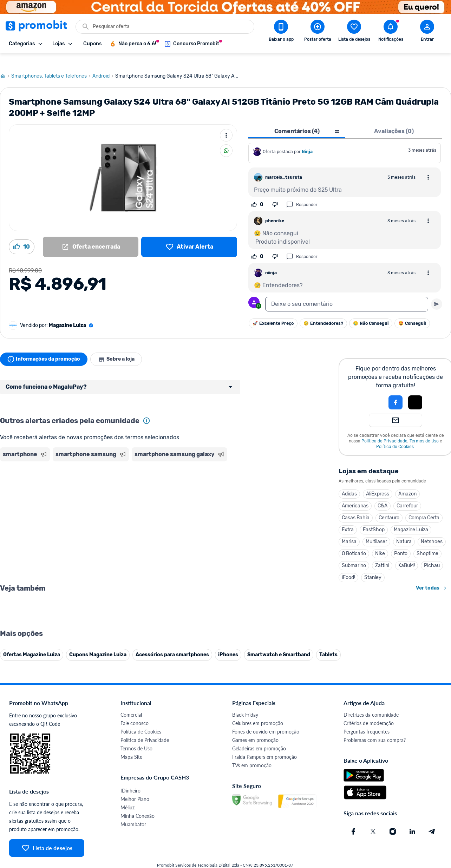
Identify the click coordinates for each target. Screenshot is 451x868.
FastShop (374, 518)
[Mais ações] (226, 123)
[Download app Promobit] (281, 32)
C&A (383, 494)
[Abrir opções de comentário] (428, 165)
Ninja (308, 140)
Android (104, 64)
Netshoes (432, 530)
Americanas (355, 494)
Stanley (373, 565)
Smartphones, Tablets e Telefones (52, 64)
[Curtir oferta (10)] (22, 235)
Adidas (349, 482)
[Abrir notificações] (391, 32)
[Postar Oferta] (318, 32)
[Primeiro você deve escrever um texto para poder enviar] (437, 292)
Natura (404, 530)
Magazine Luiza (411, 518)
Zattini (382, 554)
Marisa (349, 530)
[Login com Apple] (415, 390)
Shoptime (427, 542)
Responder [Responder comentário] (302, 193)
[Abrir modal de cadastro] (427, 32)
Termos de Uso (424, 429)
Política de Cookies (395, 435)
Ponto (401, 542)
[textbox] (347, 292)
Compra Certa (424, 506)
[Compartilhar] (226, 139)
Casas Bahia (356, 506)
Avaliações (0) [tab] (394, 119)
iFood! (348, 565)
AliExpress (378, 482)
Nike (380, 542)
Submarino (354, 554)
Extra (348, 518)
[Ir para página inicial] (6, 64)
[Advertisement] (135, 479)
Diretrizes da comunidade (371, 858)
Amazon (407, 482)
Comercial (131, 858)
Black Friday (245, 858)
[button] (372, 390)
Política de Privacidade (384, 429)
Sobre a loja (120, 347)
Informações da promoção (45, 347)
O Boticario (354, 542)
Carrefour (407, 494)
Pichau (432, 554)
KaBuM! (407, 554)
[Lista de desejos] (189, 235)
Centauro (389, 506)
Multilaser (376, 530)
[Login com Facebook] (396, 390)
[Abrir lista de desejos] (354, 32)
